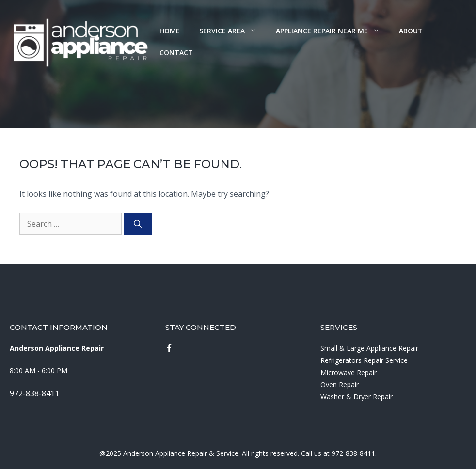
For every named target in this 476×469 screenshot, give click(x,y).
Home (170, 31)
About (411, 31)
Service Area (233, 31)
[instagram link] (169, 348)
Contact (176, 53)
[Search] (138, 224)
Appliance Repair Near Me (333, 31)
